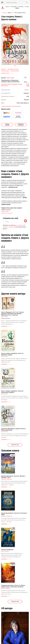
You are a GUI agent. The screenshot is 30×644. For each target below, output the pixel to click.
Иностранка (14, 7)
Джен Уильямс (5, 551)
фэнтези (4, 69)
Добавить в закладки (21, 125)
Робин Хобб (10, 78)
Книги (17, 8)
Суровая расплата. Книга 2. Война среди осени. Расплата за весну (13, 586)
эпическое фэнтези (13, 69)
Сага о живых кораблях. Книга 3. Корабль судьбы (12, 354)
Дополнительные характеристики (11, 106)
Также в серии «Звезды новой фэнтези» (12, 85)
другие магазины (18, 117)
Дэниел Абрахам (6, 588)
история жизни (15, 71)
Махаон (27, 7)
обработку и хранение (9, 227)
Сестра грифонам (7, 550)
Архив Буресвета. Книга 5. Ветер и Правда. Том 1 (13, 477)
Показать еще (7, 73)
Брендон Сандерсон (7, 479)
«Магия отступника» (7, 213)
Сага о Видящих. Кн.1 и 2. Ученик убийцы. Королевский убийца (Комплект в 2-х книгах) (13, 314)
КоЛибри (21, 7)
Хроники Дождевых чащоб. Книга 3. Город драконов (14, 429)
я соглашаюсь (20, 225)
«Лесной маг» (5, 211)
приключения (5, 71)
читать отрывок (7, 125)
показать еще (15, 445)
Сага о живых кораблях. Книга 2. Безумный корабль (12, 392)
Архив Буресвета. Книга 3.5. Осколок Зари (14, 514)
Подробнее (6, 326)
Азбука (7, 7)
